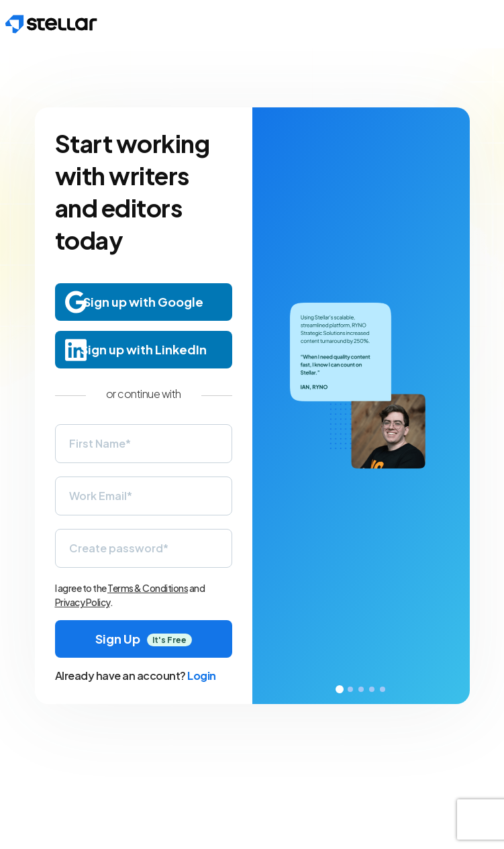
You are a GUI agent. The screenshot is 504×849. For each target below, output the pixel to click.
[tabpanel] (361, 406)
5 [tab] (383, 689)
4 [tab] (372, 689)
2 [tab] (350, 689)
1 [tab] (340, 689)
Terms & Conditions (148, 588)
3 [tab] (361, 689)
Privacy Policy (83, 602)
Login (202, 676)
